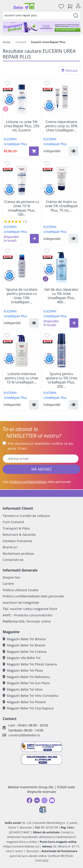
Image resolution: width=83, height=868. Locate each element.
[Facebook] (29, 800)
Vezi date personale (37, 482)
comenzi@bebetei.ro (24, 735)
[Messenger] (37, 800)
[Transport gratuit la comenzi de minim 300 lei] (41, 27)
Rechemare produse (18, 553)
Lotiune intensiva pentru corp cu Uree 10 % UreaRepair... (22, 378)
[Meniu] (6, 6)
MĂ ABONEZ (42, 469)
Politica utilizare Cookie (20, 590)
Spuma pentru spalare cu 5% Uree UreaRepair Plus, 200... (61, 380)
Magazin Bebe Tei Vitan (23, 689)
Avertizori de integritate (21, 602)
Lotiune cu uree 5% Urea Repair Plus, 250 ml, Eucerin (22, 126)
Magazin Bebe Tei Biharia (24, 639)
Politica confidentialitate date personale (33, 596)
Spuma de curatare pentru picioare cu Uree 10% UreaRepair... (22, 296)
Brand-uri (10, 547)
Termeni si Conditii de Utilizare (26, 516)
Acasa (7, 42)
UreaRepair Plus (15, 144)
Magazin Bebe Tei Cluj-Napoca (28, 708)
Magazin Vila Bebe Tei (21, 658)
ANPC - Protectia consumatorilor (28, 615)
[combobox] (41, 15)
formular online (39, 621)
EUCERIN (10, 139)
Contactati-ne (13, 560)
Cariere (8, 583)
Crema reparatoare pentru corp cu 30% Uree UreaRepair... (61, 126)
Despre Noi (11, 577)
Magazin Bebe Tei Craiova (25, 651)
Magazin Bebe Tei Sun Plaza (26, 683)
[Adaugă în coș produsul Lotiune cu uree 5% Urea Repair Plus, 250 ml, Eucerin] (34, 151)
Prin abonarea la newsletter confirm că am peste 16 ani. (41, 446)
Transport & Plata (16, 528)
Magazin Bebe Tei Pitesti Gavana (30, 664)
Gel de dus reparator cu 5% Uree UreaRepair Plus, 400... (61, 296)
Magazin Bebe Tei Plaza (23, 670)
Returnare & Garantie (19, 534)
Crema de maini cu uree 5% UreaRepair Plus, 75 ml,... (61, 206)
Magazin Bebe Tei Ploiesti (24, 702)
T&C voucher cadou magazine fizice (30, 609)
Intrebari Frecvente (17, 541)
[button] (73, 151)
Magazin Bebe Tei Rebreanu (26, 677)
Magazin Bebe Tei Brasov (24, 645)
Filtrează (69, 71)
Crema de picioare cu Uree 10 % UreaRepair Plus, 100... (22, 208)
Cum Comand (13, 522)
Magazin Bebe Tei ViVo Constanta (30, 695)
